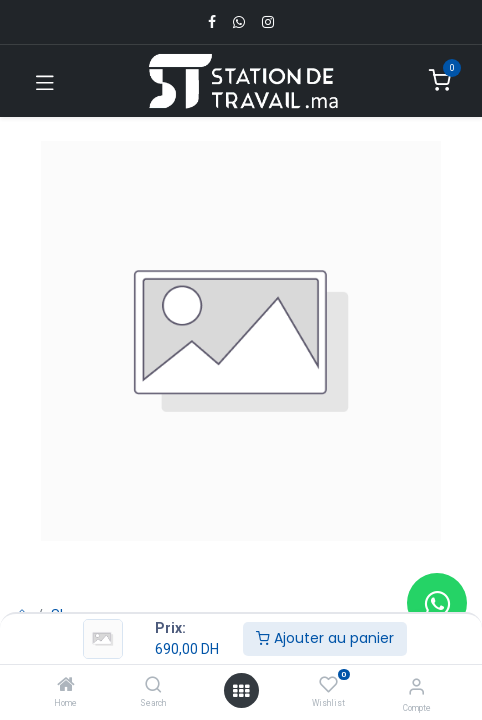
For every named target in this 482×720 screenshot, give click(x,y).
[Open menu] (241, 691)
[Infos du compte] (416, 686)
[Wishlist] (328, 685)
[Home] (66, 686)
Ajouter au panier (325, 638)
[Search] (153, 686)
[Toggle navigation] (45, 81)
